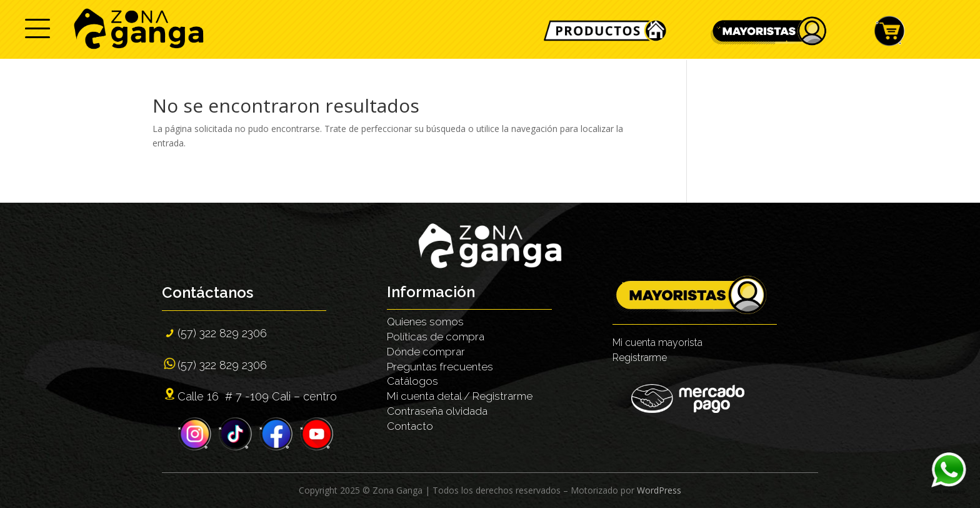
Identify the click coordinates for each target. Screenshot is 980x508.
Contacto (410, 426)
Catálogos (412, 381)
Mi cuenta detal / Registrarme (460, 396)
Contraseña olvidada (437, 411)
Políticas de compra (436, 337)
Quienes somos (425, 322)
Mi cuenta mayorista (657, 343)
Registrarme (640, 358)
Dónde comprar (426, 352)
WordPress (659, 490)
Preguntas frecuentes (440, 367)
